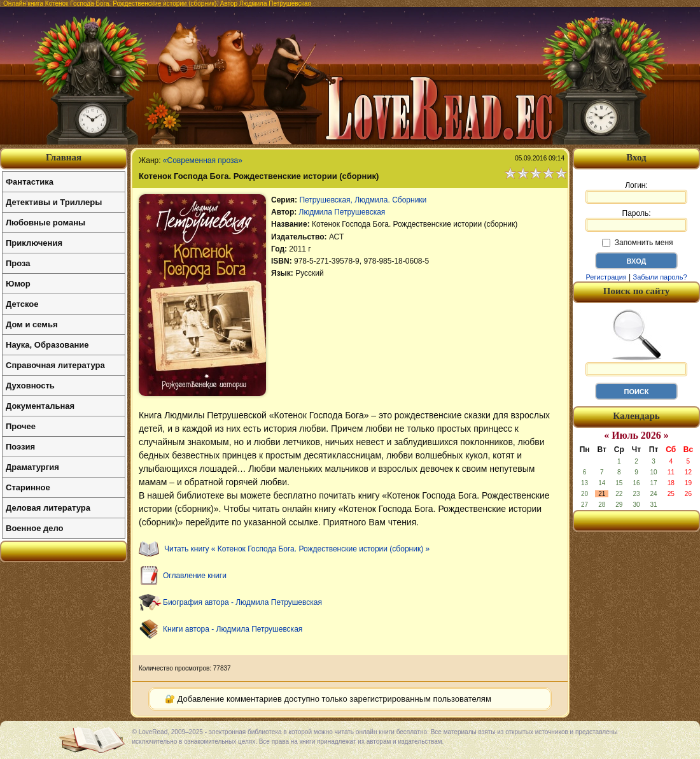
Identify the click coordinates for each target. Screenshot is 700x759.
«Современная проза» (203, 160)
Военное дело (35, 528)
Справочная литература (55, 365)
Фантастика (30, 182)
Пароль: (636, 220)
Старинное (28, 487)
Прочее (21, 426)
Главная (64, 157)
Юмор (18, 284)
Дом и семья (32, 324)
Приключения (34, 243)
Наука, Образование (47, 345)
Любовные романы (45, 223)
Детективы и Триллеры (54, 202)
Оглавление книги (195, 576)
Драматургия (32, 467)
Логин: (636, 192)
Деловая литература (48, 508)
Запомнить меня (637, 243)
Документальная (40, 406)
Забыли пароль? (660, 277)
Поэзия (20, 447)
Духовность (30, 386)
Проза (18, 263)
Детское (22, 304)
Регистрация (606, 277)
